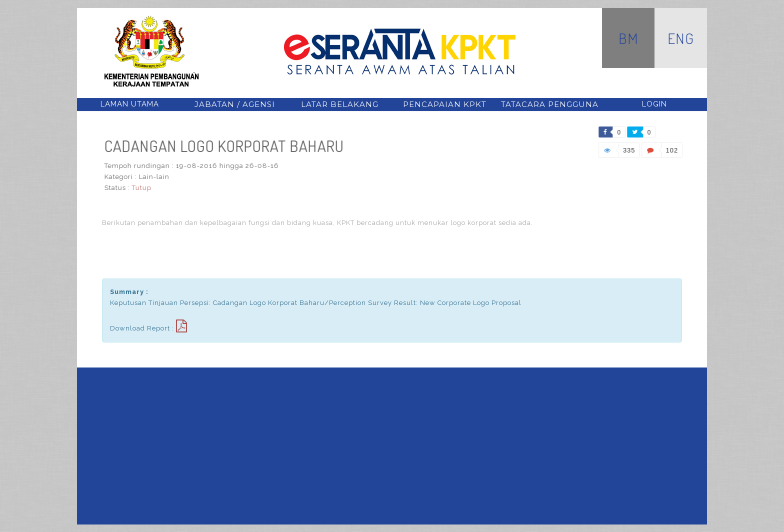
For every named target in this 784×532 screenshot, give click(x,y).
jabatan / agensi (235, 104)
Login (654, 104)
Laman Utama (130, 104)
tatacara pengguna (550, 104)
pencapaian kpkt (445, 104)
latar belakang (340, 104)
